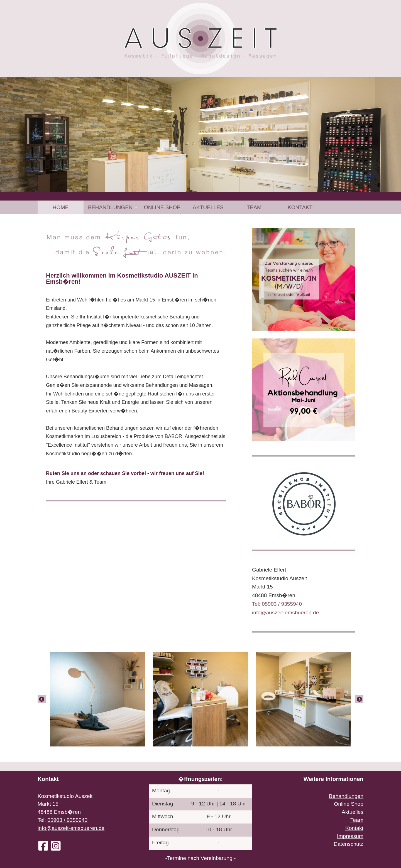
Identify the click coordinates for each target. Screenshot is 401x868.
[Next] (359, 699)
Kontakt (300, 207)
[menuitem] (61, 207)
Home (61, 207)
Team (254, 207)
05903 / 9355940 (67, 820)
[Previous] (42, 699)
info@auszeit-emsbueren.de (71, 828)
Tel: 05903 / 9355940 (277, 604)
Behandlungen (110, 207)
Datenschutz (349, 844)
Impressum (350, 836)
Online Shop (162, 207)
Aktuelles (208, 207)
